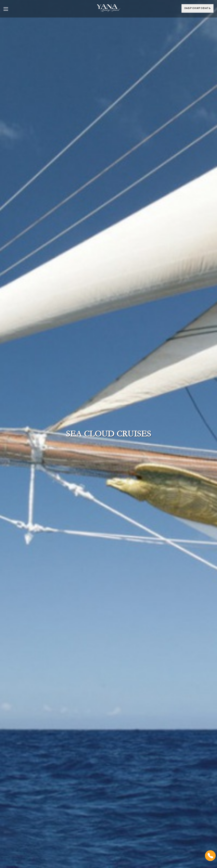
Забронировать (198, 8)
